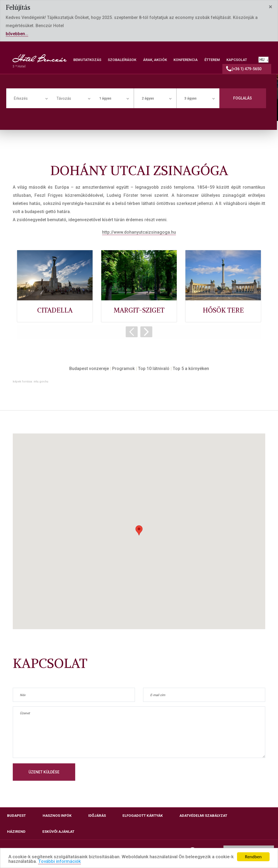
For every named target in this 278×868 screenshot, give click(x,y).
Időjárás (97, 816)
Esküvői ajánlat (58, 832)
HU (262, 60)
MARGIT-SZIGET (139, 310)
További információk (59, 861)
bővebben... (17, 34)
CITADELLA (55, 310)
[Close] (271, 7)
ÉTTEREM (212, 60)
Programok (123, 369)
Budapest (16, 816)
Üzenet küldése (44, 772)
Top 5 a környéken (191, 369)
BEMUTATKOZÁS (87, 60)
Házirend (16, 832)
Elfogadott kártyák (143, 816)
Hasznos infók (57, 816)
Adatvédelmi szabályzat (203, 816)
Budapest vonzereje (89, 369)
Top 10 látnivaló (154, 369)
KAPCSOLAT (237, 60)
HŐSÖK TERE (223, 310)
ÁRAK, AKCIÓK (155, 60)
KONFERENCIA (186, 60)
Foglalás (243, 98)
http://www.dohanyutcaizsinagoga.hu (139, 232)
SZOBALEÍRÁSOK (122, 60)
